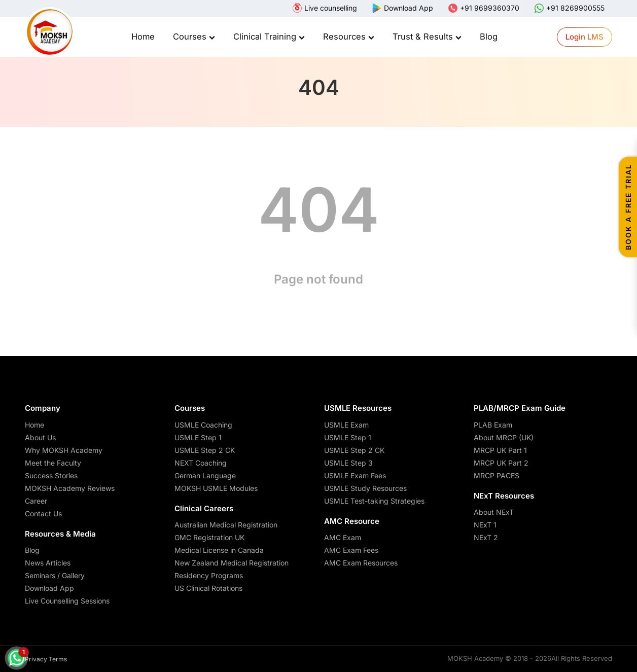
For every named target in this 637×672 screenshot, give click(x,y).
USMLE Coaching (203, 425)
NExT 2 (486, 537)
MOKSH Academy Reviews (70, 488)
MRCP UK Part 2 (501, 463)
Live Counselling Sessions (67, 601)
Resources (349, 37)
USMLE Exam (346, 425)
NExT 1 (485, 525)
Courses (194, 37)
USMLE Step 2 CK (205, 450)
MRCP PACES (497, 475)
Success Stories (51, 475)
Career (36, 501)
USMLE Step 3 (348, 463)
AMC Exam (343, 537)
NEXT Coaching (201, 463)
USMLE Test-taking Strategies (374, 501)
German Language (205, 475)
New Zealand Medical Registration (232, 563)
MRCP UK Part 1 (500, 450)
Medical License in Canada (219, 550)
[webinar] (325, 8)
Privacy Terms (46, 659)
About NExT (494, 512)
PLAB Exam (493, 425)
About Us (40, 437)
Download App (49, 588)
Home (143, 37)
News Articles (48, 563)
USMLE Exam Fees (355, 475)
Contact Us (43, 514)
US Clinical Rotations (208, 588)
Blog (489, 37)
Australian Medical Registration (226, 525)
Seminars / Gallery (55, 575)
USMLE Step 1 (198, 437)
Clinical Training (269, 37)
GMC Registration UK (209, 537)
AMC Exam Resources (361, 563)
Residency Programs (209, 575)
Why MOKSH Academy (64, 450)
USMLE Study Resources (365, 488)
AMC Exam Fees (351, 550)
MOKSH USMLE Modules (216, 488)
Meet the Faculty (53, 463)
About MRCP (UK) (504, 437)
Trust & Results (427, 37)
